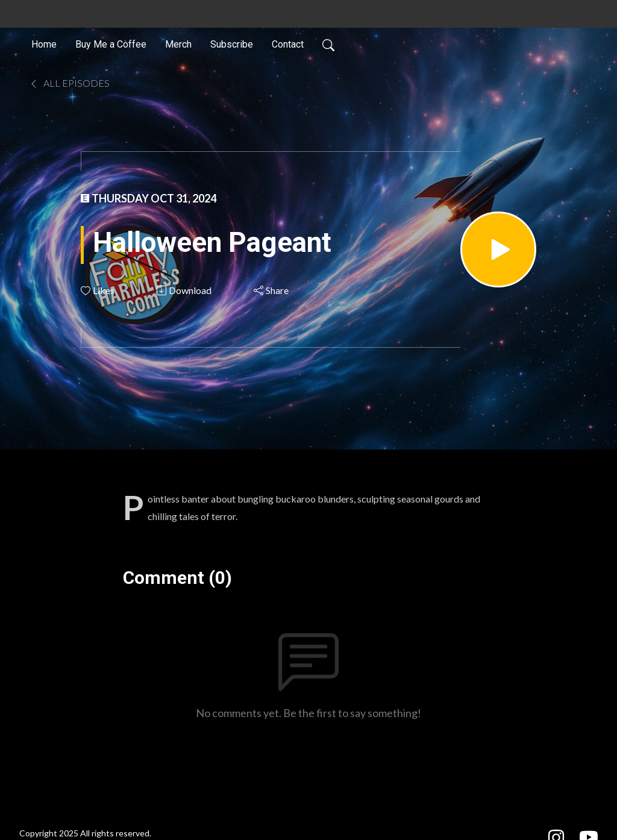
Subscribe (232, 44)
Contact (288, 44)
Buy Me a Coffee (111, 44)
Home (44, 44)
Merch (178, 44)
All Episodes (69, 83)
